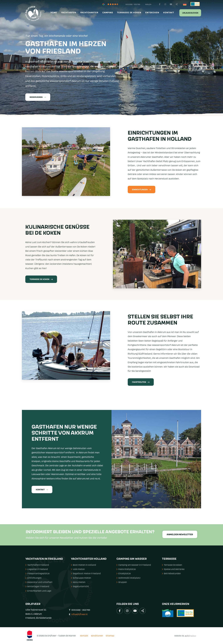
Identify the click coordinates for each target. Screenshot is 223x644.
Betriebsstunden (171, 573)
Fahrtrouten (141, 382)
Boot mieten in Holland (83, 565)
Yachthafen (69, 13)
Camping (108, 13)
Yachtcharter (89, 13)
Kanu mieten (78, 582)
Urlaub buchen (190, 13)
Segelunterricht (80, 586)
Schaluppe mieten (81, 578)
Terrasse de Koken (129, 13)
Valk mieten (78, 569)
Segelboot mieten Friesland (86, 573)
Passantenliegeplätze (37, 573)
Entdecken (152, 13)
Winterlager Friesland (37, 586)
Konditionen (97, 636)
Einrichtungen (142, 190)
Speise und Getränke (173, 569)
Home (54, 13)
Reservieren (38, 97)
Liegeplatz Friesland (37, 569)
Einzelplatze (124, 573)
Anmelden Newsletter (180, 535)
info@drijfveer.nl (80, 614)
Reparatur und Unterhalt (39, 582)
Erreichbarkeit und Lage (38, 591)
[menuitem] (53, 13)
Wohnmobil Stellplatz (128, 578)
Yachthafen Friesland (37, 565)
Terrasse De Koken (41, 279)
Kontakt (169, 13)
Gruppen (122, 582)
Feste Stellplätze (126, 569)
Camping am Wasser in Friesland (134, 565)
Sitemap (110, 636)
